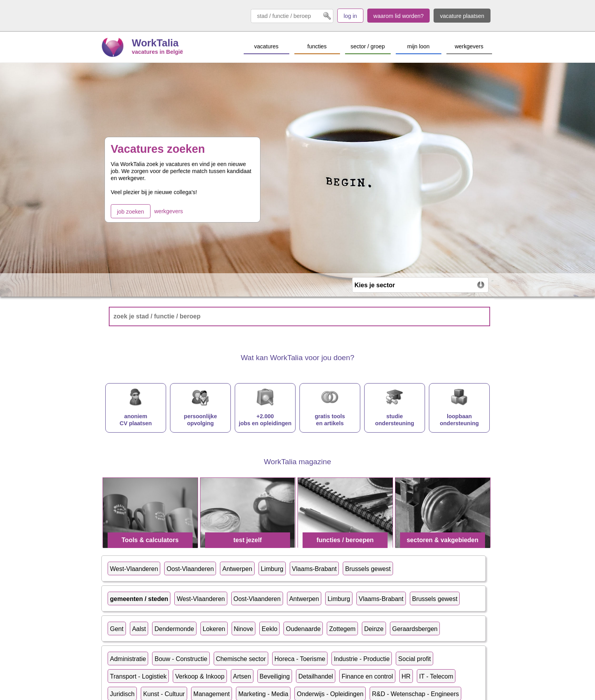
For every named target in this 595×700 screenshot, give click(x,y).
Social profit (414, 659)
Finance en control (367, 676)
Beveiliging (275, 676)
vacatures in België (157, 52)
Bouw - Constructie (181, 659)
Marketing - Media (263, 694)
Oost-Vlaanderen (190, 569)
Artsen (242, 676)
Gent (117, 629)
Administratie (128, 659)
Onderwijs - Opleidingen (330, 694)
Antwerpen (237, 569)
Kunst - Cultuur (164, 694)
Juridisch (122, 694)
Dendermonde (174, 629)
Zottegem (342, 629)
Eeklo (269, 629)
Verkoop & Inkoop (200, 676)
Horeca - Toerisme (300, 659)
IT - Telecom (436, 676)
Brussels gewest (368, 569)
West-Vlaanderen (134, 569)
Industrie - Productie (362, 659)
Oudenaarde (303, 629)
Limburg (272, 569)
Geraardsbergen (415, 629)
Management (212, 694)
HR (406, 676)
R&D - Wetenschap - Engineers (415, 694)
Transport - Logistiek (138, 676)
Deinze (374, 629)
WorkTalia (155, 43)
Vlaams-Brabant (314, 569)
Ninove (244, 629)
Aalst (139, 629)
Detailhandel (316, 676)
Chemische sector (241, 659)
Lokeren (214, 629)
